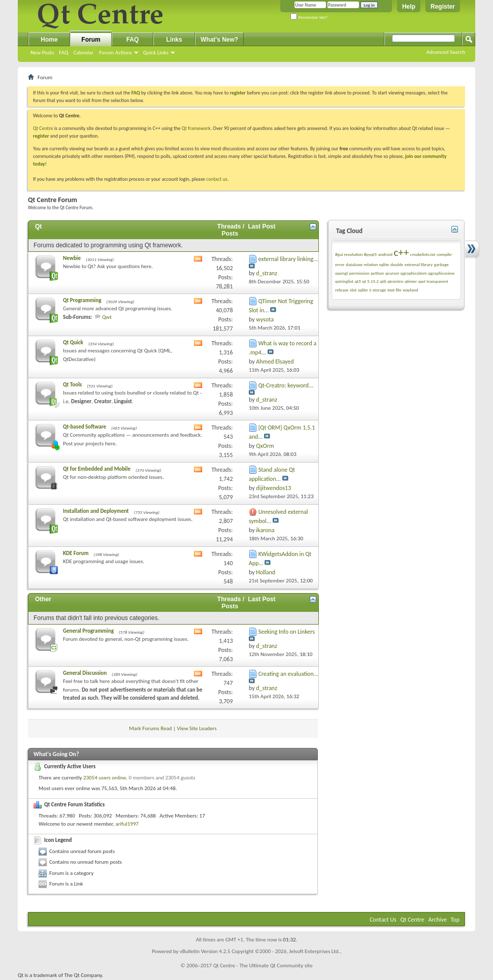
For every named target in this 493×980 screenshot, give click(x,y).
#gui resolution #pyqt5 (356, 254)
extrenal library (419, 264)
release (342, 290)
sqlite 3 (365, 290)
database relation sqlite (367, 264)
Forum (91, 40)
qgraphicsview (441, 273)
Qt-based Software (85, 427)
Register (443, 7)
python (377, 273)
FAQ (63, 53)
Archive (438, 920)
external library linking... (288, 259)
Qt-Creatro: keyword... (286, 385)
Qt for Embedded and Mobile (97, 469)
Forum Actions (116, 53)
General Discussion (85, 673)
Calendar (83, 53)
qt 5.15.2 (370, 281)
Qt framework (196, 128)
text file (395, 290)
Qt (38, 226)
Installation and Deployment (96, 511)
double (397, 264)
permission (359, 273)
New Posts (42, 53)
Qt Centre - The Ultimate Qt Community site (263, 966)
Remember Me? (309, 18)
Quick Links (156, 53)
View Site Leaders (197, 728)
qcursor (392, 273)
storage (380, 290)
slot (353, 290)
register (41, 136)
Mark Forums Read (150, 728)
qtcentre (395, 281)
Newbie (72, 258)
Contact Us (383, 920)
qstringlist (344, 281)
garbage (441, 264)
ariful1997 (127, 824)
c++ (401, 252)
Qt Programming (82, 300)
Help (409, 7)
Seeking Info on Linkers (287, 632)
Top (455, 920)
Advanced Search (446, 52)
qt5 (357, 281)
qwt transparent (433, 281)
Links (174, 40)
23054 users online (105, 778)
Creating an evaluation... (288, 674)
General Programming (88, 631)
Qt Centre (43, 128)
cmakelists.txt (423, 254)
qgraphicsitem (414, 273)
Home (49, 40)
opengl (341, 273)
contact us (217, 179)
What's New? (219, 40)
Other (43, 599)
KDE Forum (76, 553)
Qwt (107, 317)
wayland (410, 290)
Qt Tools (72, 385)
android (385, 254)
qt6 (383, 281)
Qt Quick (73, 342)
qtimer (411, 281)
